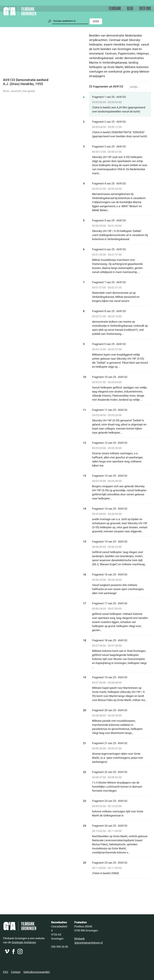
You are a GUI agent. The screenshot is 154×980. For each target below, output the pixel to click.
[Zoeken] (70, 21)
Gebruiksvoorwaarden (37, 972)
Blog (130, 9)
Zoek (96, 21)
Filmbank (115, 9)
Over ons (145, 9)
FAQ (5, 972)
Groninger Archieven (24, 942)
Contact (16, 972)
